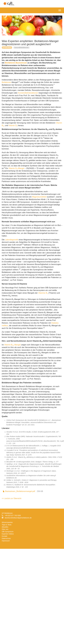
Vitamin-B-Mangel (12, 345)
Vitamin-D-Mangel (16, 168)
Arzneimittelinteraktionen (28, 93)
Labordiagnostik (12, 240)
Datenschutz (6, 538)
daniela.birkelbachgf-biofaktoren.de (18, 518)
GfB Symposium (8, 532)
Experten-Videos (8, 534)
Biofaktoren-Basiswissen (16, 63)
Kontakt (4, 536)
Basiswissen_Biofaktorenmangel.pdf (20, 491)
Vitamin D (13, 125)
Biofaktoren (6, 82)
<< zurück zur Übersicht (12, 498)
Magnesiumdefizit (39, 197)
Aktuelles (5, 527)
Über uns (5, 529)
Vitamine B (43, 293)
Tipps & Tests (7, 525)
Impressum (6, 541)
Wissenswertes (7, 522)
